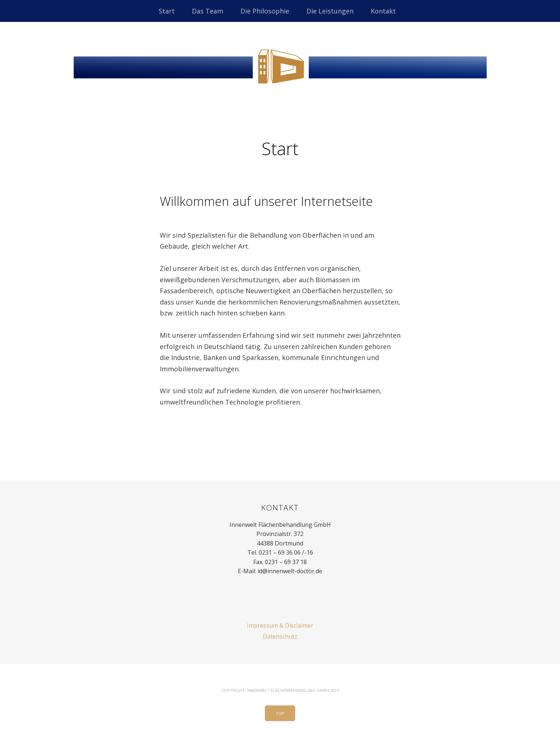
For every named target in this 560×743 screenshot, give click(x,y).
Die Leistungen (330, 11)
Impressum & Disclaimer (280, 625)
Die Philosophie (265, 11)
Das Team (208, 11)
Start (167, 11)
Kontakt (383, 11)
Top (280, 713)
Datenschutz (280, 636)
